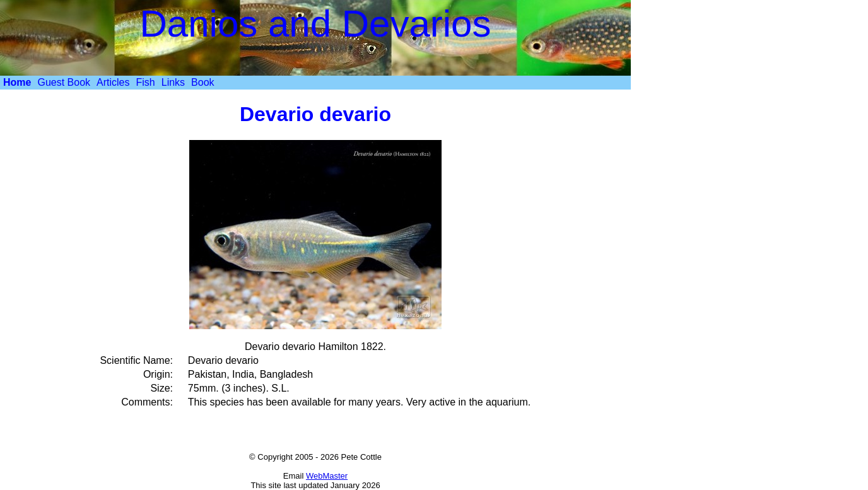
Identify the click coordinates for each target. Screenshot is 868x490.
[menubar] (109, 83)
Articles (113, 82)
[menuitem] (17, 83)
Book (202, 82)
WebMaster (327, 476)
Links (173, 82)
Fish (146, 82)
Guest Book (64, 82)
